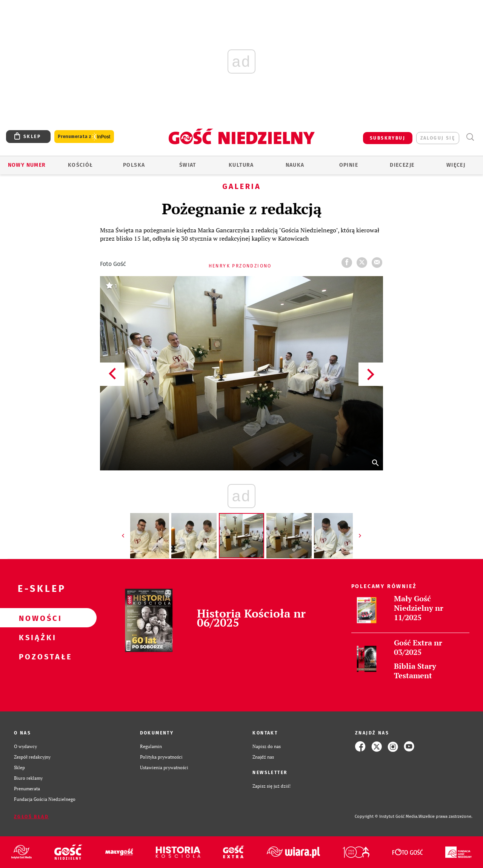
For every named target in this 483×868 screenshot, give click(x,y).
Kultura (241, 165)
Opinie (349, 165)
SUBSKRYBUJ (388, 138)
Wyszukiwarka (470, 137)
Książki (36, 637)
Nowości (36, 618)
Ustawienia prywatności (164, 767)
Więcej (456, 165)
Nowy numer (27, 165)
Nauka (295, 165)
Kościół (81, 165)
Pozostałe (36, 656)
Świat (188, 165)
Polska (134, 165)
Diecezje (402, 165)
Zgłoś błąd (31, 817)
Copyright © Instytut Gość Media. (387, 817)
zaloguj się (438, 138)
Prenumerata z (84, 137)
